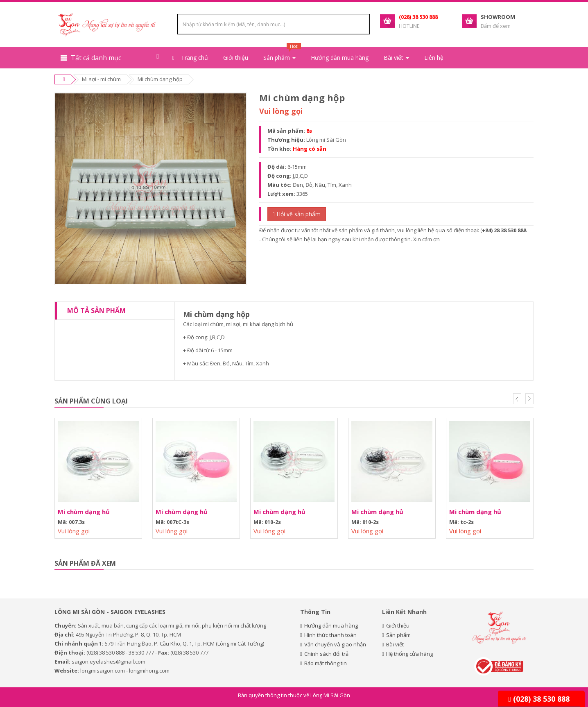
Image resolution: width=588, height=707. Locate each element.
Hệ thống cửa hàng (409, 654)
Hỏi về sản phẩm (297, 214)
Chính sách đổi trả (326, 654)
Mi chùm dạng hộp (160, 79)
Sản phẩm (398, 635)
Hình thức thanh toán (330, 635)
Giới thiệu (236, 58)
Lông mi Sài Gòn (326, 140)
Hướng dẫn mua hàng (340, 58)
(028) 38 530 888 (539, 699)
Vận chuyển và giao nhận (335, 644)
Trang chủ (190, 58)
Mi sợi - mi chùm (101, 79)
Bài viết (395, 644)
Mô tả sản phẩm (96, 310)
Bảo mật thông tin (326, 663)
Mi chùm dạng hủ (84, 512)
